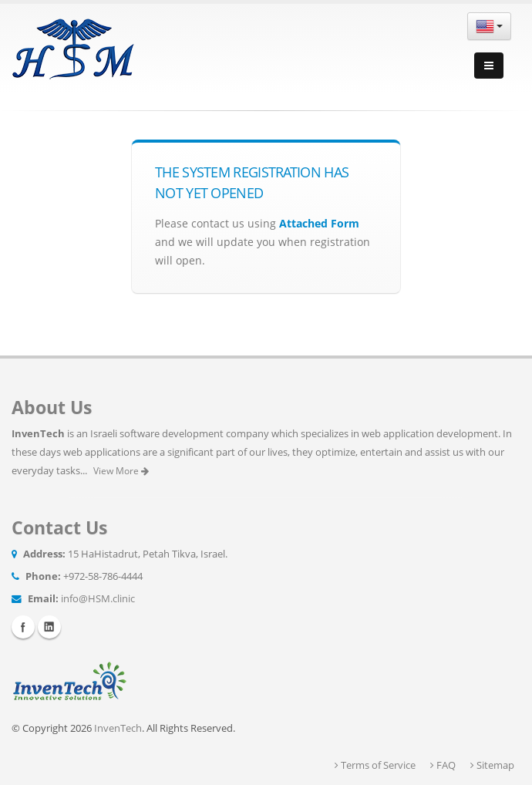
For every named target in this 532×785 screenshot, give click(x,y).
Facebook (23, 627)
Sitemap (492, 765)
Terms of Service (375, 765)
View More (121, 471)
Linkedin (49, 627)
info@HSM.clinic (98, 599)
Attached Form (319, 223)
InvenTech (118, 728)
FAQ (443, 765)
